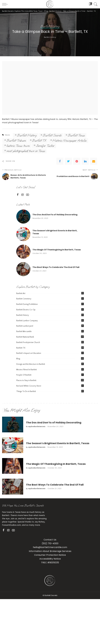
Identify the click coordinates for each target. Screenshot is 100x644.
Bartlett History (50, 320)
